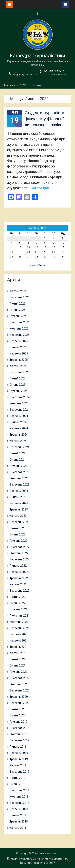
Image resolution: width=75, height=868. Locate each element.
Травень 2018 (19, 821)
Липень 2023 (18, 497)
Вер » (42, 265)
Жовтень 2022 (19, 553)
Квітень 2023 (18, 516)
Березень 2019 (19, 772)
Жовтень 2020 (19, 684)
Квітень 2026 (18, 291)
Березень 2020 (19, 703)
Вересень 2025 (19, 335)
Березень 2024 (19, 447)
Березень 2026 (19, 297)
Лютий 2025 (17, 378)
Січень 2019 (17, 784)
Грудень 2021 (18, 609)
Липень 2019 (18, 747)
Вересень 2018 (19, 803)
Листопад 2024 (20, 397)
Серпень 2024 (19, 416)
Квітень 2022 (18, 584)
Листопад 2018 (20, 790)
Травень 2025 (19, 360)
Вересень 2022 (19, 559)
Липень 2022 (18, 566)
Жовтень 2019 (19, 734)
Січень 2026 (17, 310)
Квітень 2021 (18, 653)
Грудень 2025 (18, 316)
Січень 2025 (17, 385)
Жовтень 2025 (19, 329)
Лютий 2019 (17, 778)
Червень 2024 (19, 428)
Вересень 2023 (19, 485)
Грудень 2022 (18, 541)
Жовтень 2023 (19, 478)
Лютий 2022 (17, 597)
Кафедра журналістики (37, 56)
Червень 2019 (19, 753)
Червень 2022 (19, 572)
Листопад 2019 (20, 728)
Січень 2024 (17, 460)
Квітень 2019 (18, 765)
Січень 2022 (17, 603)
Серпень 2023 (19, 491)
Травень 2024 (19, 435)
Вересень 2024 (19, 410)
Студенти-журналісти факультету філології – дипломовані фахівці (46, 119)
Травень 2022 (19, 578)
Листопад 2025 (20, 322)
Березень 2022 (19, 591)
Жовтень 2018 (19, 797)
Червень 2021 (19, 641)
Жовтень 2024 (19, 403)
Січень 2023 (17, 534)
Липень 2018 (18, 815)
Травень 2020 (19, 697)
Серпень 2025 (19, 341)
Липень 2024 (18, 422)
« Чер (33, 265)
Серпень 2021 (19, 634)
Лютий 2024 (17, 453)
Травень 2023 (19, 509)
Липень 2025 (18, 347)
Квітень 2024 (18, 441)
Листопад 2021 (20, 616)
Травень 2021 (19, 647)
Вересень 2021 (19, 628)
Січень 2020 (17, 715)
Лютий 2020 (17, 709)
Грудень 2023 (18, 466)
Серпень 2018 (19, 809)
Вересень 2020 (19, 690)
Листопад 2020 (20, 678)
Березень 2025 (19, 372)
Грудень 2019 (18, 722)
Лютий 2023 (17, 528)
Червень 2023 (19, 503)
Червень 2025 (19, 353)
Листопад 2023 (20, 472)
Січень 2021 (17, 665)
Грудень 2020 (18, 672)
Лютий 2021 (17, 659)
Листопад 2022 (20, 547)
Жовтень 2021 (19, 622)
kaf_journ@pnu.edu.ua (25, 75)
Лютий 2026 (17, 304)
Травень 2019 (19, 759)
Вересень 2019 (19, 740)
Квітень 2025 (18, 366)
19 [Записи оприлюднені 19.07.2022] (20, 252)
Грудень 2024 (18, 391)
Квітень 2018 (18, 828)
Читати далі (40, 188)
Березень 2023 (19, 522)
